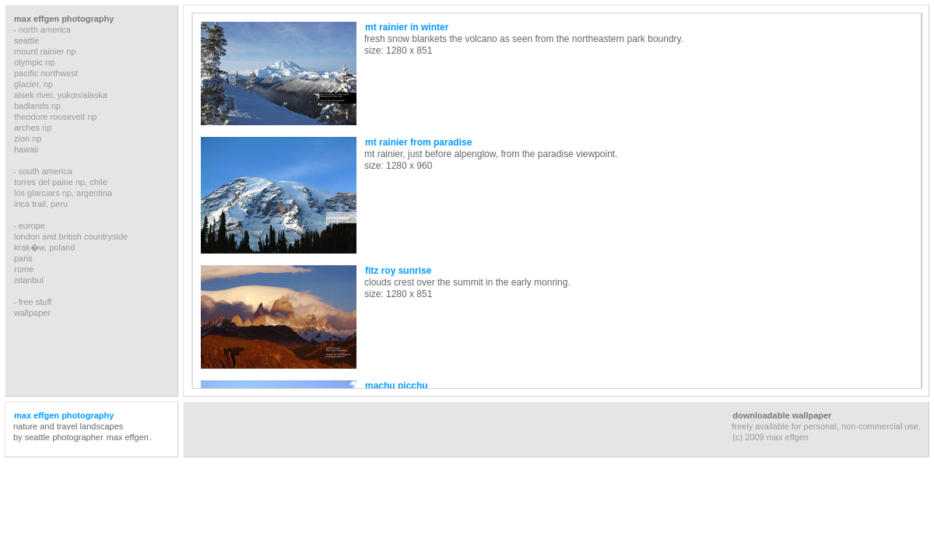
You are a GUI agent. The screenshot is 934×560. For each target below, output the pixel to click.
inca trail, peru (41, 204)
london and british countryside (71, 236)
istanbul (29, 280)
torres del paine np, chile (61, 182)
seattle (26, 40)
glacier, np (33, 84)
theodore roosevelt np (55, 117)
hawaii (26, 149)
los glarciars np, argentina (63, 193)
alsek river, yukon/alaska (61, 95)
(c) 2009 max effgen (771, 437)
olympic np (35, 62)
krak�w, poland (44, 247)
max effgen (128, 437)
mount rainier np (45, 51)
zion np (28, 138)
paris (23, 258)
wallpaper (32, 313)
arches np (33, 128)
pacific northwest (46, 73)
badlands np (37, 106)
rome (24, 269)
